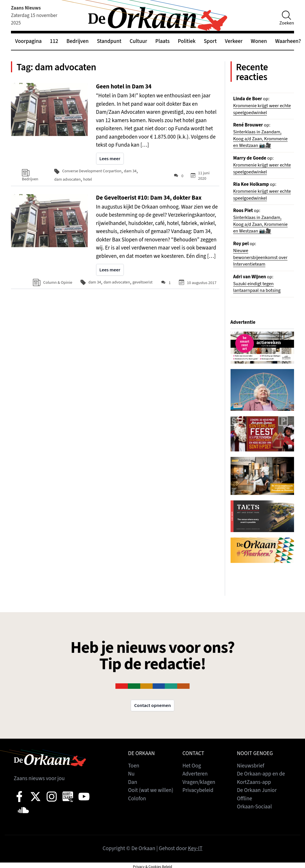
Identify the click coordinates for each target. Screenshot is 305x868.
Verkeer (234, 41)
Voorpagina (28, 41)
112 (54, 41)
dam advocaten (68, 180)
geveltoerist (143, 283)
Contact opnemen (152, 706)
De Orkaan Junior (257, 791)
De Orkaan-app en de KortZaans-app (261, 778)
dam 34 (130, 172)
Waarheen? (288, 41)
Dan (133, 783)
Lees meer (110, 159)
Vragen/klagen (199, 783)
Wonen (259, 41)
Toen (134, 766)
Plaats (162, 41)
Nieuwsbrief (251, 766)
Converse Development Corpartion (92, 172)
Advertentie (243, 323)
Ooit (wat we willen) (151, 791)
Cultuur (138, 41)
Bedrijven (77, 41)
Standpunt (109, 41)
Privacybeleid (198, 791)
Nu (131, 774)
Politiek (187, 41)
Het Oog (192, 766)
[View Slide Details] (262, 348)
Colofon (137, 799)
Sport (210, 41)
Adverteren (195, 774)
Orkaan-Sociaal (254, 807)
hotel (88, 180)
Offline (245, 799)
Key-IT (195, 849)
